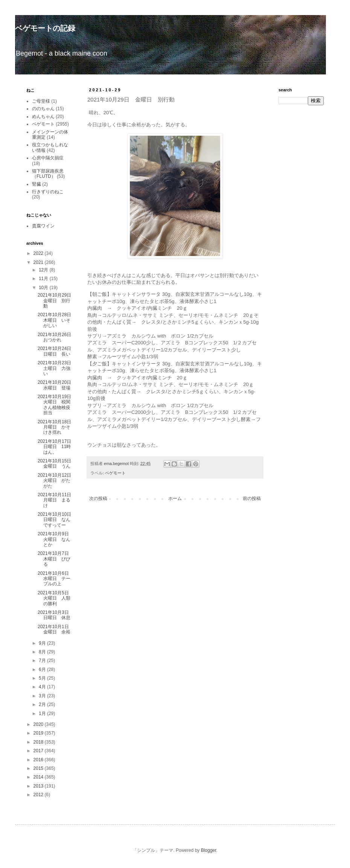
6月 (43, 670)
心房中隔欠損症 (48, 158)
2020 (39, 724)
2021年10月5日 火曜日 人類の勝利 (56, 598)
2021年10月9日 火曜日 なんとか (56, 539)
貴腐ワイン (43, 226)
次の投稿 (98, 498)
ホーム (175, 498)
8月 (43, 652)
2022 (39, 253)
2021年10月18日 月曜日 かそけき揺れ (57, 427)
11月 (44, 279)
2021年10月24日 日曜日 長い (57, 351)
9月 (43, 643)
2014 (39, 777)
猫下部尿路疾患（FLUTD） (48, 174)
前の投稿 (252, 498)
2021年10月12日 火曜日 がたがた (57, 481)
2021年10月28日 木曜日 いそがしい (57, 320)
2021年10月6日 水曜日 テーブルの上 (54, 579)
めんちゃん (43, 117)
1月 (43, 713)
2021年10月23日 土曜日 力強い (57, 368)
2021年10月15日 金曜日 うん (57, 464)
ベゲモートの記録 (45, 28)
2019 (39, 733)
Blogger (209, 850)
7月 (43, 660)
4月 (43, 687)
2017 (39, 751)
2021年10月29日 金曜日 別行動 (57, 301)
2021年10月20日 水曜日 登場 (57, 385)
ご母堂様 (41, 101)
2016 (39, 760)
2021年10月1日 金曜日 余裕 (56, 629)
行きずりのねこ (48, 192)
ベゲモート (115, 473)
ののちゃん (43, 109)
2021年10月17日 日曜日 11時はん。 (57, 447)
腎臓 (37, 184)
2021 (39, 262)
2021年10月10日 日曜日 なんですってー (57, 520)
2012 (39, 795)
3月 (43, 696)
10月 (44, 288)
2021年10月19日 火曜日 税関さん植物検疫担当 (57, 405)
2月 (43, 704)
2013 (39, 786)
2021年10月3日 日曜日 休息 (56, 615)
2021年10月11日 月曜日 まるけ (57, 500)
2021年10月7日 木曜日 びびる (56, 559)
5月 (43, 678)
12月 (44, 270)
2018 (39, 742)
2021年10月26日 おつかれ (57, 337)
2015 (39, 768)
